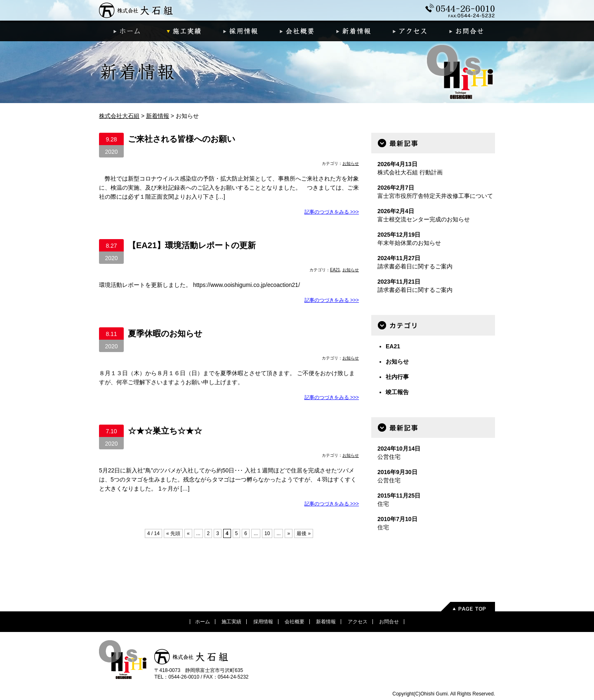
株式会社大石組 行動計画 (410, 172)
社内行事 (397, 377)
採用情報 (240, 31)
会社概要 (297, 31)
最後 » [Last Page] (304, 533)
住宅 (383, 504)
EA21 (335, 270)
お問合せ (467, 31)
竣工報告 (397, 392)
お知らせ (351, 163)
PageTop (468, 607)
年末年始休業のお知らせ (409, 243)
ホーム (127, 31)
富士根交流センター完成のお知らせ (424, 219)
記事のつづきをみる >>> (332, 212)
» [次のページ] (289, 533)
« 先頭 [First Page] (173, 533)
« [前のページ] (188, 533)
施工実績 (184, 31)
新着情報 (354, 31)
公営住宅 (389, 457)
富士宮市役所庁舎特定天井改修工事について (435, 196)
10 (267, 533)
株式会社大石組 (136, 10)
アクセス (410, 31)
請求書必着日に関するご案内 (415, 266)
